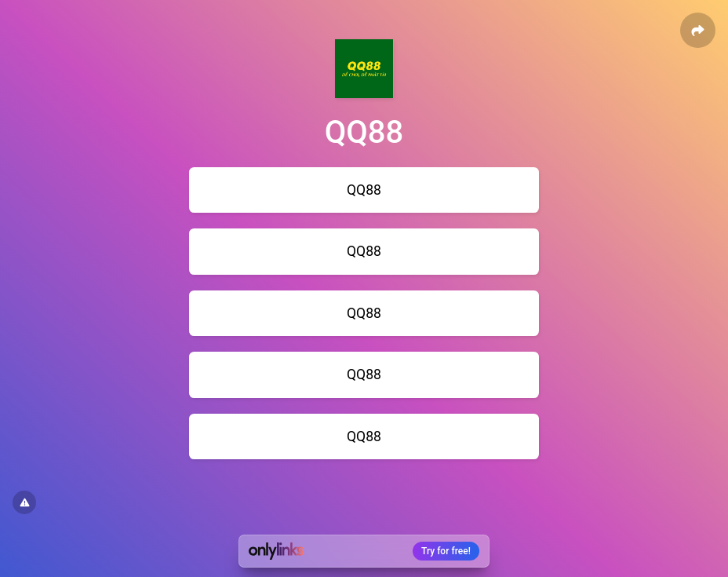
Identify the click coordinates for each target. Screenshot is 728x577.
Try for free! (446, 551)
